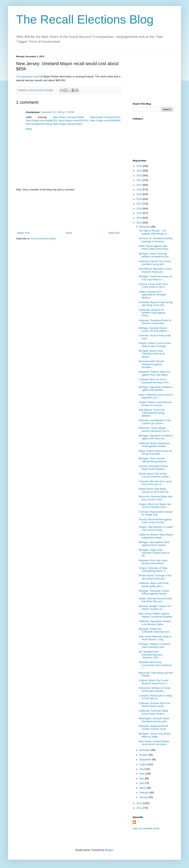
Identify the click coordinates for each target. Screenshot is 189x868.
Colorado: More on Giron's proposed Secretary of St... (155, 381)
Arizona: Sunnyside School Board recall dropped (153, 468)
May (142, 779)
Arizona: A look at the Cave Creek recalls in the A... (153, 286)
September (146, 760)
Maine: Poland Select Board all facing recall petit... (155, 452)
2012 (140, 803)
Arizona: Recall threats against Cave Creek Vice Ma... (155, 521)
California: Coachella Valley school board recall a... (153, 712)
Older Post (114, 233)
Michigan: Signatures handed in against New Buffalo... (156, 389)
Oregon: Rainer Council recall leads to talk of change (155, 345)
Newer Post (23, 233)
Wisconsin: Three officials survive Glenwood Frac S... (155, 429)
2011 (140, 808)
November (145, 750)
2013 (140, 223)
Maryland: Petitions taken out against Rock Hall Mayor (154, 373)
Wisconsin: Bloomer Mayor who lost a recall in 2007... (156, 498)
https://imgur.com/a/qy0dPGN (42, 121)
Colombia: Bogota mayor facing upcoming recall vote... (156, 304)
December (145, 227)
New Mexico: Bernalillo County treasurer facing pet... (155, 270)
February (144, 793)
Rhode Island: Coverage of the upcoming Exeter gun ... (155, 577)
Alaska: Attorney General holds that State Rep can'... (155, 600)
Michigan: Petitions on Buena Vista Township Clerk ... (154, 646)
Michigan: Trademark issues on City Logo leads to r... (155, 278)
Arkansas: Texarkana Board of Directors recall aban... (155, 322)
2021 (140, 185)
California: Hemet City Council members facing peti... (155, 263)
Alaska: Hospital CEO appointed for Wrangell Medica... (152, 295)
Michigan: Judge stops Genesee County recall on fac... (154, 553)
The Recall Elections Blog (85, 19)
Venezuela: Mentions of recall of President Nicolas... (155, 689)
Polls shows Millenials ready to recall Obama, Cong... (155, 638)
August (143, 764)
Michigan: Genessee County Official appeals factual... (154, 592)
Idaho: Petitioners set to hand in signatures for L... (156, 396)
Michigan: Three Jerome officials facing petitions (153, 460)
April (142, 783)
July (142, 769)
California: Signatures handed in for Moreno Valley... (155, 623)
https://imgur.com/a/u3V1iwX (105, 117)
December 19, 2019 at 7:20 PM (57, 112)
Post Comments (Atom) (43, 239)
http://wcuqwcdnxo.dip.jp (39, 124)
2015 (140, 213)
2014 (140, 218)
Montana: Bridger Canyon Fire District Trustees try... (155, 608)
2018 (140, 199)
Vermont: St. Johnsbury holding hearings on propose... (156, 240)
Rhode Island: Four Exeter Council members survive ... (155, 475)
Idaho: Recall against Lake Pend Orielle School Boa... (154, 247)
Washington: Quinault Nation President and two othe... (154, 720)
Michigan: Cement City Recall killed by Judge (155, 735)
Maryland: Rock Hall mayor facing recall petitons (153, 562)
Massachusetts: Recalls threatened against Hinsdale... (151, 364)
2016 (140, 209)
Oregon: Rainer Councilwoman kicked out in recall (155, 404)
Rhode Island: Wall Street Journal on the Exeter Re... (155, 490)
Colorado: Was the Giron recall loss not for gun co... (155, 483)
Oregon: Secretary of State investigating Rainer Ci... (153, 570)
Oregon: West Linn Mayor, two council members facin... (155, 506)
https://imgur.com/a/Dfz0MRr (105, 121)
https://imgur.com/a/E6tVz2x (74, 121)
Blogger (109, 850)
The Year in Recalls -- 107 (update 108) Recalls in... (154, 232)
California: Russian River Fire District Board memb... (154, 705)
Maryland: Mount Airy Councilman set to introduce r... (155, 665)
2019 (140, 194)
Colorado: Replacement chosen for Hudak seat (156, 513)
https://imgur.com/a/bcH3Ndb (68, 117)
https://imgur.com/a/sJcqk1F (68, 124)
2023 (140, 176)
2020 (140, 190)
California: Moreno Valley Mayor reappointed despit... (156, 536)
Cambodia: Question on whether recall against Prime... (152, 313)
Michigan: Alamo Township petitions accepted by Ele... (155, 255)
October (144, 755)
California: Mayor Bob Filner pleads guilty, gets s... (154, 585)
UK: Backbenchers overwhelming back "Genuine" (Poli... (151, 655)
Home (69, 233)
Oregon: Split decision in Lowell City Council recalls (156, 528)
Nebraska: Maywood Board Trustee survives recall (153, 728)
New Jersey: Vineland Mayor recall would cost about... (154, 743)
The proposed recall (28, 76)
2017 (140, 204)
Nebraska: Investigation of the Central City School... (155, 422)
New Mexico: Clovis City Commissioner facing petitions (152, 413)
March (143, 788)
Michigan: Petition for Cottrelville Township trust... (155, 630)
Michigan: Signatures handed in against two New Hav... (156, 437)
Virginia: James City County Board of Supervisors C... (154, 682)
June (142, 774)
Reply (29, 129)
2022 (140, 180)
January (144, 797)
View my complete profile (146, 828)
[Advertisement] (68, 211)
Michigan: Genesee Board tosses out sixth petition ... (154, 330)
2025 (140, 166)
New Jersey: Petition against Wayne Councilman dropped (155, 615)
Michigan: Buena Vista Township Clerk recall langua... (152, 354)
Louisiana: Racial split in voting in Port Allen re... (155, 697)
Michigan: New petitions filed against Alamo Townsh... (154, 544)
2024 (140, 171)
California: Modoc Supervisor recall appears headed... (154, 445)
